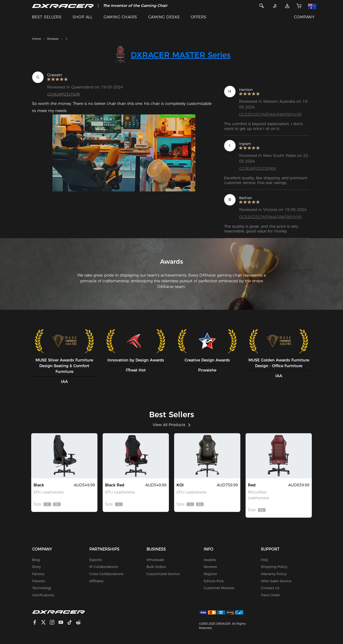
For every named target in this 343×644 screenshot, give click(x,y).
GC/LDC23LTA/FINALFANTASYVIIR (270, 114)
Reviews (53, 39)
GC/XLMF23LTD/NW (258, 168)
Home (37, 39)
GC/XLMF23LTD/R (64, 94)
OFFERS (199, 17)
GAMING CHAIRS (120, 17)
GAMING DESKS (164, 17)
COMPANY (304, 17)
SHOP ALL (83, 17)
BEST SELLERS (47, 17)
